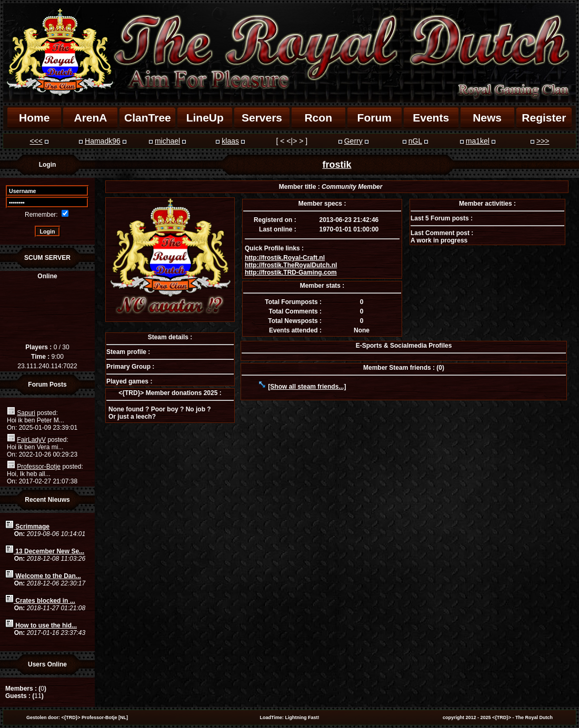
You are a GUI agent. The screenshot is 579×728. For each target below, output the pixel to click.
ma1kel (478, 141)
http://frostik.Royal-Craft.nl (285, 258)
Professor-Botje (39, 467)
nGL (415, 141)
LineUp (205, 118)
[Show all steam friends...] (307, 387)
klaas (230, 141)
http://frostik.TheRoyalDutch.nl (291, 265)
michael (167, 141)
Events (431, 118)
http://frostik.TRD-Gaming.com (291, 272)
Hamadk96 (103, 141)
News (487, 118)
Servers (262, 118)
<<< (36, 141)
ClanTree (148, 118)
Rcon (318, 118)
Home (34, 118)
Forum (375, 118)
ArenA (90, 118)
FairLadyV (31, 440)
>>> (543, 141)
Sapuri (26, 413)
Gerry (353, 141)
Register (544, 118)
